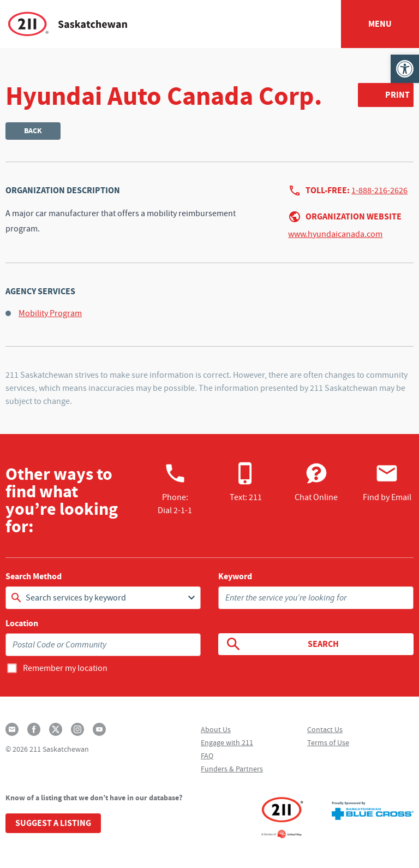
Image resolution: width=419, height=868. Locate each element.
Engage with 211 (227, 742)
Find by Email (387, 482)
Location (22, 623)
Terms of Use (328, 742)
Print (397, 95)
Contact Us (325, 729)
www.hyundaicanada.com (335, 234)
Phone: (175, 489)
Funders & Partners (232, 769)
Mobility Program (50, 313)
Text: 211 (246, 482)
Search (282, 644)
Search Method (34, 576)
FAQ (207, 756)
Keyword (235, 576)
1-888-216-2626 (379, 191)
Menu (380, 24)
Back (33, 131)
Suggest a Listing (53, 823)
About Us (216, 729)
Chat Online (316, 482)
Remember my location (65, 668)
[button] (405, 69)
